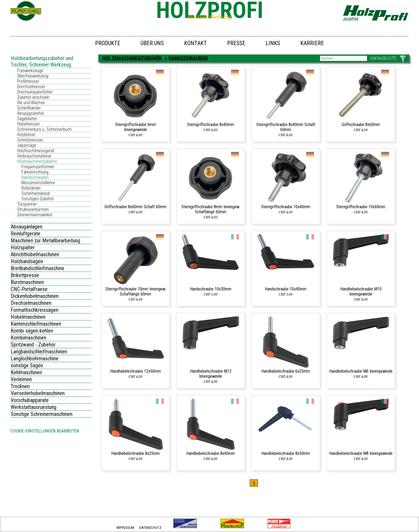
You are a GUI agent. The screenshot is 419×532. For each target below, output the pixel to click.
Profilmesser (28, 81)
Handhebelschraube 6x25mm (286, 371)
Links (273, 43)
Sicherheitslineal (36, 193)
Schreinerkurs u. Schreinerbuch (44, 129)
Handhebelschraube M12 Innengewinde (211, 374)
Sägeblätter (27, 119)
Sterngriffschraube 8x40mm (211, 125)
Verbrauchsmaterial (34, 156)
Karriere (312, 43)
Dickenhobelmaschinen (35, 296)
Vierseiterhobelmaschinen (38, 393)
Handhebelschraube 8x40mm (211, 453)
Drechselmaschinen (31, 303)
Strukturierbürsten (33, 209)
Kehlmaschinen (26, 372)
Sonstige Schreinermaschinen (42, 414)
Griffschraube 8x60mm (361, 125)
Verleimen (21, 379)
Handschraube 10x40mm (286, 289)
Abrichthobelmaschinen (35, 254)
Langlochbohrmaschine (35, 358)
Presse (236, 43)
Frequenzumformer (38, 167)
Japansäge (27, 145)
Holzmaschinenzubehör (37, 161)
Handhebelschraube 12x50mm (135, 371)
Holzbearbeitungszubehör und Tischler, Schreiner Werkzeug (42, 61)
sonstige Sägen (27, 365)
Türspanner (27, 204)
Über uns (152, 43)
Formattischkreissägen (34, 310)
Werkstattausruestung (34, 407)
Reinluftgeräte (26, 234)
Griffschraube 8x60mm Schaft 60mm (135, 207)
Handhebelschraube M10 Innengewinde (361, 291)
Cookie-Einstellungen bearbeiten (45, 431)
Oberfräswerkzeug (33, 76)
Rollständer (31, 188)
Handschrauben (35, 177)
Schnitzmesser (30, 140)
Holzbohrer (26, 135)
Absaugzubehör (31, 113)
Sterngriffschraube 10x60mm (361, 207)
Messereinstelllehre (38, 183)
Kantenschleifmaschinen (36, 324)
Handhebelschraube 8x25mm (135, 453)
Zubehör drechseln (33, 97)
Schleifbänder (29, 108)
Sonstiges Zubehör (38, 199)
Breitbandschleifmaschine (38, 268)
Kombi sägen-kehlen (32, 331)
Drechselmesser (31, 87)
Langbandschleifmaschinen (39, 352)
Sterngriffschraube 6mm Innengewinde (136, 127)
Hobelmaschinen (28, 317)
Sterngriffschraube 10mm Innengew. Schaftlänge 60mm (136, 291)
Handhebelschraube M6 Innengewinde (361, 371)
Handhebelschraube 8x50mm (286, 453)
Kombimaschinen (28, 338)
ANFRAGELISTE (383, 58)
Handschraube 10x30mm (211, 289)
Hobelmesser (28, 124)
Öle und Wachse (31, 103)
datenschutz (150, 528)
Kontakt (195, 43)
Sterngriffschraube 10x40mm (286, 207)
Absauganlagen (26, 227)
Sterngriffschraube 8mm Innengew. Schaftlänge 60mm (211, 209)
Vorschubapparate (30, 400)
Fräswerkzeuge (30, 71)
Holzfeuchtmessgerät (36, 151)
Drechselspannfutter (35, 92)
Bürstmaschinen (27, 282)
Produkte (108, 43)
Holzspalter (23, 247)
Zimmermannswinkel (35, 215)
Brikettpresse (25, 275)
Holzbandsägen (27, 261)
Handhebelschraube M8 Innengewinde (361, 453)
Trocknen (20, 386)
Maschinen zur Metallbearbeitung (45, 241)
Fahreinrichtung (35, 172)
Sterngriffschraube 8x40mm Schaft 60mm (286, 127)
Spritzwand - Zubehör (33, 345)
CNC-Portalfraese (29, 289)
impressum (125, 528)
